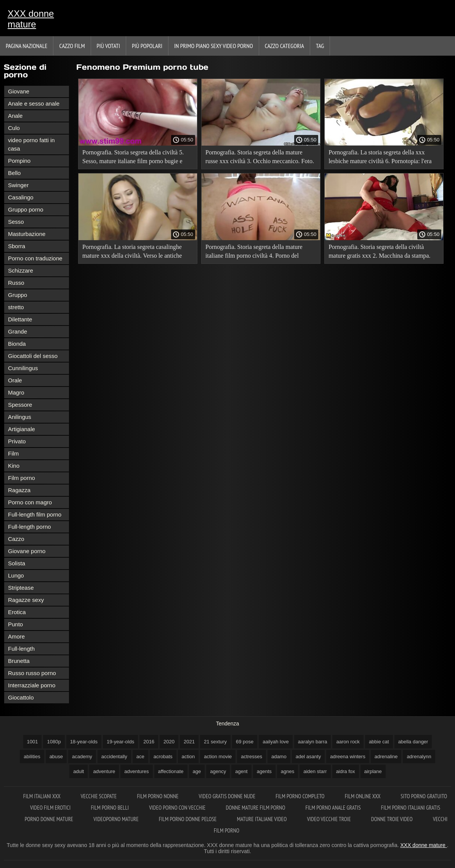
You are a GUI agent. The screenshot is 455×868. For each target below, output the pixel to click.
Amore (16, 636)
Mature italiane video (263, 819)
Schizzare (21, 270)
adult (79, 771)
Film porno (22, 478)
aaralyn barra (313, 742)
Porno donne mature (50, 819)
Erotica (17, 612)
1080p (54, 742)
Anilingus (20, 417)
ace (140, 756)
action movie (218, 756)
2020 (169, 742)
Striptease (21, 588)
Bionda (17, 344)
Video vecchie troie (330, 819)
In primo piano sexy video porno (214, 46)
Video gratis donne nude (228, 796)
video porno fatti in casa (31, 144)
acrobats (163, 756)
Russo (16, 283)
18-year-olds (84, 742)
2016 (149, 742)
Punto (15, 624)
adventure (104, 771)
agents (264, 771)
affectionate (171, 771)
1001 (33, 742)
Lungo (16, 575)
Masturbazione (27, 234)
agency (218, 771)
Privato (17, 441)
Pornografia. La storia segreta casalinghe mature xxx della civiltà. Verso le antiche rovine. (132, 253)
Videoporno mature (117, 819)
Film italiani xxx (42, 796)
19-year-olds (120, 742)
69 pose (245, 742)
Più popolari (147, 46)
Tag (320, 46)
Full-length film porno (35, 514)
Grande (18, 331)
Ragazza (19, 490)
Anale (15, 116)
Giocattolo (21, 697)
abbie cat (379, 742)
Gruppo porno (26, 209)
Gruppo (18, 295)
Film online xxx (363, 796)
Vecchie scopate (99, 796)
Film (13, 453)
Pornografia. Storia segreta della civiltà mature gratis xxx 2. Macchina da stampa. (379, 251)
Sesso (16, 222)
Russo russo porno (32, 673)
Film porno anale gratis (334, 808)
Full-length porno (30, 527)
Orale (15, 380)
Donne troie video (393, 819)
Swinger (18, 185)
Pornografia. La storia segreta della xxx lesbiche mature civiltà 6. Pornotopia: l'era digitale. (380, 158)
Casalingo (21, 197)
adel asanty (308, 756)
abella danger (413, 742)
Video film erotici (51, 808)
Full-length (21, 649)
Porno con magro (30, 502)
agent (241, 771)
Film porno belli (110, 808)
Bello (14, 173)
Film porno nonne (158, 796)
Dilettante (20, 319)
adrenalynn (419, 756)
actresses (252, 756)
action (188, 756)
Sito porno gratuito (424, 796)
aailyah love (276, 742)
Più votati (108, 46)
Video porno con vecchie (178, 808)
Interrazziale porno (32, 685)
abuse (56, 756)
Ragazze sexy (26, 600)
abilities (32, 756)
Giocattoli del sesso (33, 356)
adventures (136, 771)
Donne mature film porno (256, 808)
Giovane (19, 91)
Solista (17, 563)
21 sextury (215, 742)
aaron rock (348, 742)
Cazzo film (72, 46)
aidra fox (346, 771)
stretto (16, 307)
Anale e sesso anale (34, 103)
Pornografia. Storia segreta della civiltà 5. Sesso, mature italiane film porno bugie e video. (133, 158)
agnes (288, 771)
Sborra (17, 246)
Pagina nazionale (26, 46)
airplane (373, 771)
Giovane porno (27, 551)
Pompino (19, 161)
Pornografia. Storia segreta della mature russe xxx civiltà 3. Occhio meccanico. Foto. (260, 157)
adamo (279, 756)
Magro (16, 392)
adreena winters (348, 756)
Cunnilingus (23, 368)
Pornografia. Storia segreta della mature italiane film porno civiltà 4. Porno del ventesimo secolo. (254, 253)
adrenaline (386, 756)
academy (82, 756)
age (197, 771)
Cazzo (16, 539)
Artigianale (22, 429)
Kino (14, 466)
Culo (14, 128)
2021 (189, 742)
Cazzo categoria (284, 46)
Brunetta (19, 661)
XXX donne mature (31, 19)
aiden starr (315, 771)
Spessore (20, 405)
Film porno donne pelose (188, 819)
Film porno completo (300, 796)
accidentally (114, 756)
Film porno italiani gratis (411, 808)
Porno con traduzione (35, 258)
